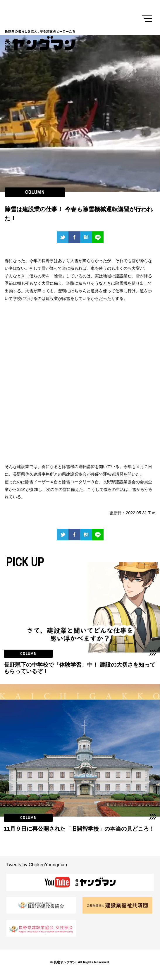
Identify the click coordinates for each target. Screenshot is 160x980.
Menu (147, 19)
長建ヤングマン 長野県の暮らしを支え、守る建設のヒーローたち (41, 40)
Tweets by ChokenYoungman (37, 865)
